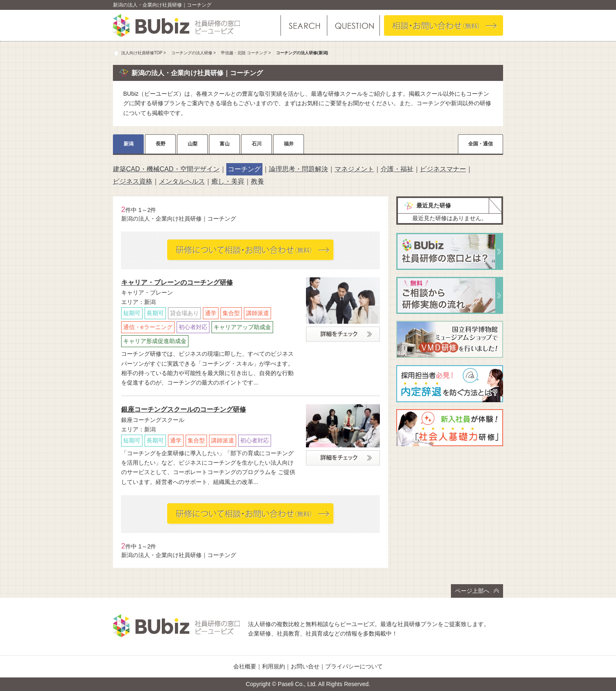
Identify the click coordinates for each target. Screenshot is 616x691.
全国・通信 (480, 144)
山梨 (193, 144)
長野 (161, 144)
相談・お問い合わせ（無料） (444, 25)
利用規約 (274, 666)
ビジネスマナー (443, 169)
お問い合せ (305, 666)
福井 (289, 144)
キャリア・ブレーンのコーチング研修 (177, 282)
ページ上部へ (477, 591)
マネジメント (354, 169)
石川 (257, 144)
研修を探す (304, 25)
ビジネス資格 (133, 181)
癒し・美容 (228, 181)
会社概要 (245, 666)
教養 (257, 181)
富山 (225, 144)
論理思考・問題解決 (299, 169)
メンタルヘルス (182, 181)
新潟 (129, 144)
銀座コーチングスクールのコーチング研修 (184, 409)
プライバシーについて (354, 666)
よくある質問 (353, 25)
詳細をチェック (343, 334)
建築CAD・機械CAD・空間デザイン (166, 169)
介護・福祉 (397, 169)
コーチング (244, 169)
